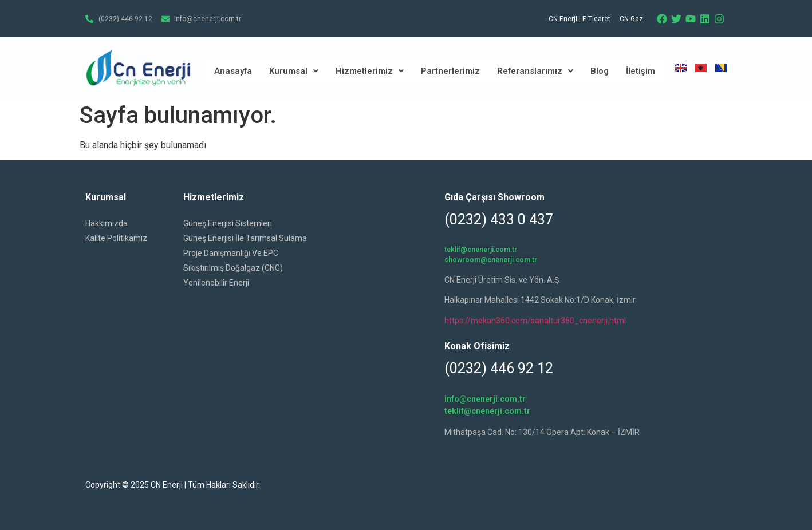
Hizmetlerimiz (370, 71)
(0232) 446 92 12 (499, 368)
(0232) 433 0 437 (499, 219)
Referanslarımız (535, 71)
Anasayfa (233, 71)
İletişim (640, 71)
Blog (600, 71)
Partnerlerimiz (450, 71)
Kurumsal (294, 71)
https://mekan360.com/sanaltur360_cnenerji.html (535, 321)
